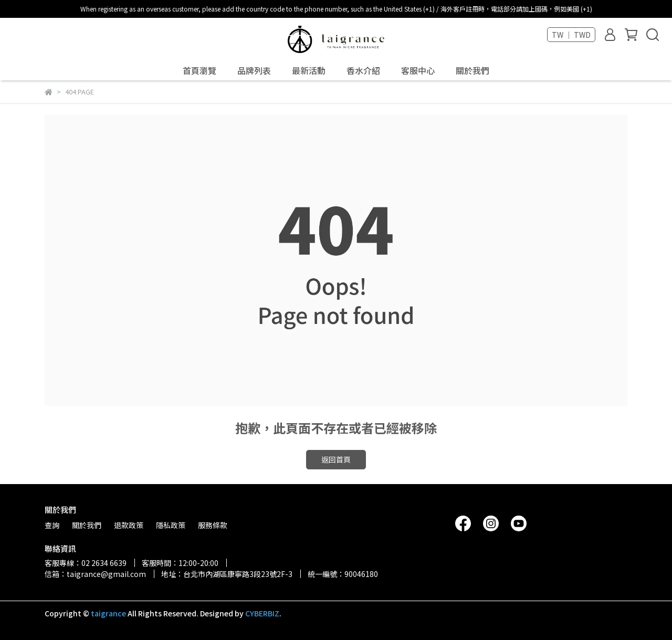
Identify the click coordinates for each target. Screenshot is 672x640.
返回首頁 (336, 459)
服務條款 (213, 525)
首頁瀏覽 (199, 70)
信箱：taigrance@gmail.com (95, 574)
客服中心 (418, 70)
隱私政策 (171, 525)
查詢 (52, 525)
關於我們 (472, 70)
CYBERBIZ (262, 613)
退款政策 (129, 525)
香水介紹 (363, 70)
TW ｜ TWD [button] (571, 35)
